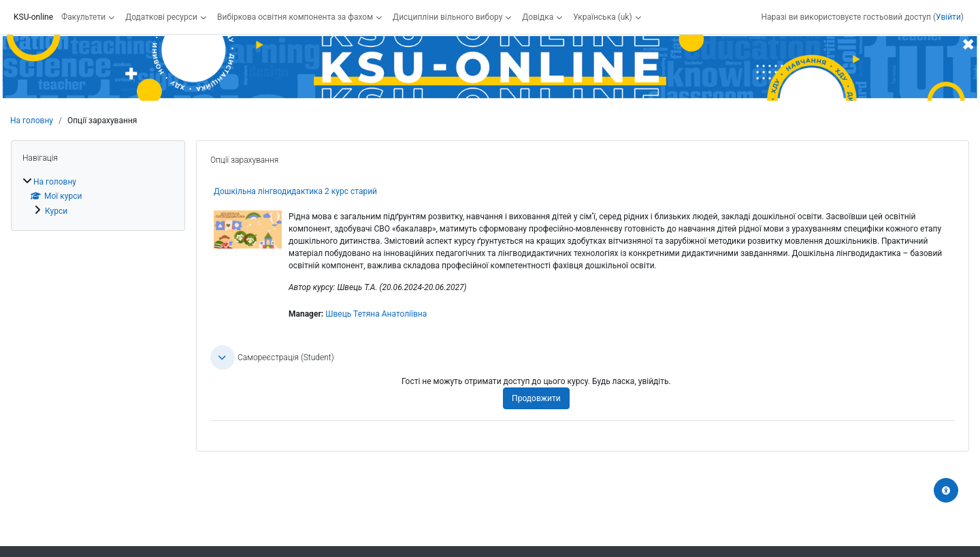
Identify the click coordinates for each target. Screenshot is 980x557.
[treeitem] (98, 196)
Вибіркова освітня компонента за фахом (295, 17)
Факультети (83, 17)
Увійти (948, 17)
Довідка (538, 17)
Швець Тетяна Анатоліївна (376, 314)
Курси (56, 211)
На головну (32, 121)
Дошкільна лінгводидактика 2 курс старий (295, 191)
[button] (223, 357)
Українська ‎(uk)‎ (602, 17)
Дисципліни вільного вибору (447, 17)
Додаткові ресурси (161, 17)
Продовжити (536, 398)
